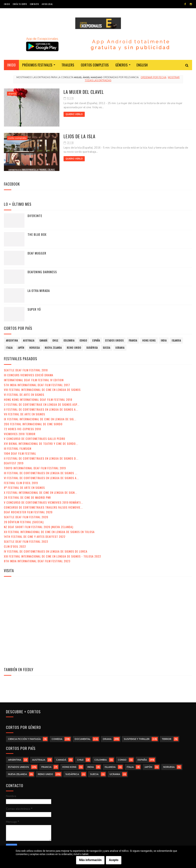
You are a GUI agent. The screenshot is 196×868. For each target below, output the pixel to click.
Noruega (35, 348)
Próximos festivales (37, 65)
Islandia (176, 340)
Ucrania (120, 348)
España (96, 340)
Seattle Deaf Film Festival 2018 (26, 370)
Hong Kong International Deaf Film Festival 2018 (38, 399)
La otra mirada (39, 290)
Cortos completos (95, 65)
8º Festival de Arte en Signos (24, 487)
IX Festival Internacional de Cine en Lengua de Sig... (40, 419)
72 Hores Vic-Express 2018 (22, 429)
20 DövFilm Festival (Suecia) (24, 522)
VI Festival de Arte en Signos (24, 394)
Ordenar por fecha (154, 77)
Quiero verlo (74, 114)
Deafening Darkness (42, 272)
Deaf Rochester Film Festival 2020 (28, 512)
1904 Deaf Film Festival (20, 453)
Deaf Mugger (37, 253)
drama (12, 94)
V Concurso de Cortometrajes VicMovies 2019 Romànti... (43, 502)
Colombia (69, 340)
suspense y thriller (137, 739)
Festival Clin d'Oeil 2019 (21, 483)
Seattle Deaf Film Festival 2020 (26, 517)
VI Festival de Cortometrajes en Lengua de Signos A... (41, 478)
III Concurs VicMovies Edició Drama (29, 375)
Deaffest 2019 (14, 463)
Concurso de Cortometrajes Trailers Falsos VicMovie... (43, 507)
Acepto (114, 860)
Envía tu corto (20, 4)
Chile (55, 340)
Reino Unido (74, 348)
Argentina (12, 340)
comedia (57, 739)
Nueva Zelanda (53, 348)
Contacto (34, 4)
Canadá (43, 340)
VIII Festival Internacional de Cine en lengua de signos (42, 390)
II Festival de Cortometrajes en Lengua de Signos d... (41, 458)
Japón (21, 348)
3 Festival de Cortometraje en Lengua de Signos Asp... (42, 404)
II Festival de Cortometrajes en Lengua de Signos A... (41, 409)
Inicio (7, 4)
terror (167, 739)
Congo (83, 340)
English (142, 65)
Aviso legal (47, 4)
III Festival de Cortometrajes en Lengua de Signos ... (41, 473)
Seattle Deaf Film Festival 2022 (26, 541)
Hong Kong (149, 340)
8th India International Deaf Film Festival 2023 (37, 561)
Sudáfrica (92, 348)
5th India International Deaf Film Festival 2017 (37, 385)
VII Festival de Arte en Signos (24, 414)
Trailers (68, 65)
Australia (29, 340)
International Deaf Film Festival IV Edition (34, 380)
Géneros (122, 65)
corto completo (17, 138)
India (164, 340)
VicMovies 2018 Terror (20, 434)
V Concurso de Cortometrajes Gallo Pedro (35, 439)
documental (83, 739)
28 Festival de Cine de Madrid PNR (27, 497)
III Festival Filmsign (18, 448)
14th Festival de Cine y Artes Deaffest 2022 (35, 536)
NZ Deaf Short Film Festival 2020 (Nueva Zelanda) (39, 527)
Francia (133, 340)
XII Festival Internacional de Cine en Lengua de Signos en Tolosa (49, 532)
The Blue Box (37, 234)
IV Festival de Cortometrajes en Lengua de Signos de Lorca (46, 551)
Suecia (107, 348)
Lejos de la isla (79, 136)
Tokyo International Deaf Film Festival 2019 (35, 468)
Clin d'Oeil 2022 (15, 546)
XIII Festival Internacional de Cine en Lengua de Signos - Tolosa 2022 (52, 556)
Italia (9, 348)
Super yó (34, 309)
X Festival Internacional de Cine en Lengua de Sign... (41, 492)
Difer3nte (35, 216)
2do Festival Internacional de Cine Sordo (33, 424)
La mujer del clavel (84, 92)
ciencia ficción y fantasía (24, 739)
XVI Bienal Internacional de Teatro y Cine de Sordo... (41, 443)
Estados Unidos (114, 340)
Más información (90, 860)
